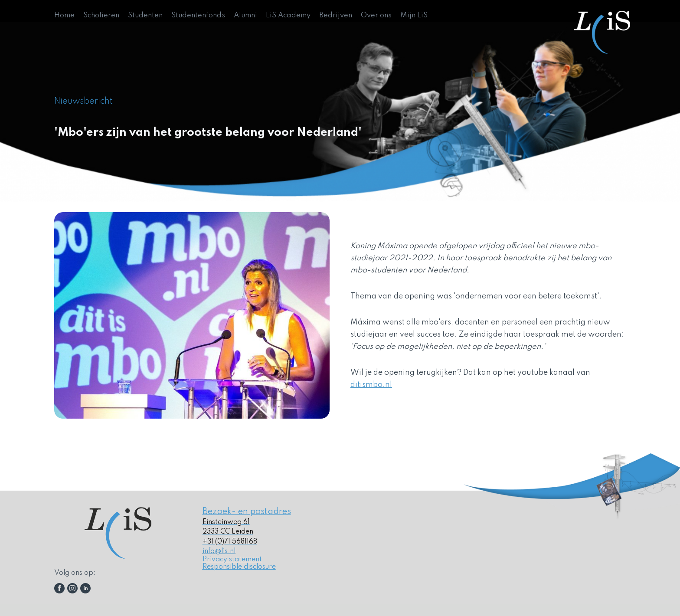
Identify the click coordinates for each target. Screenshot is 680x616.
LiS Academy (288, 15)
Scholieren (101, 15)
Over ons (376, 15)
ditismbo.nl (371, 385)
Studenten (145, 15)
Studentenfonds (198, 15)
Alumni (245, 15)
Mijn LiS (414, 15)
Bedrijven (336, 15)
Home (64, 15)
